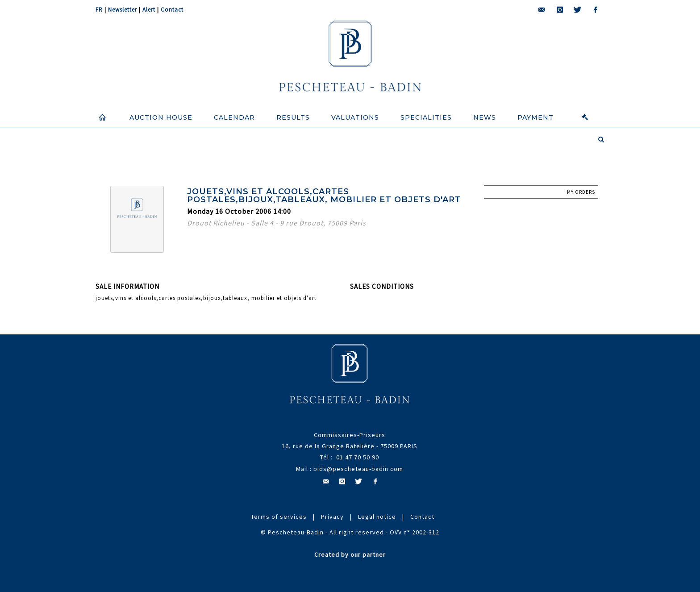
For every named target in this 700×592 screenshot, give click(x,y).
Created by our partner (350, 554)
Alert (149, 10)
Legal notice (377, 517)
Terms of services (279, 517)
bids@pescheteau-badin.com (358, 469)
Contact (172, 10)
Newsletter (123, 10)
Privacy (332, 517)
